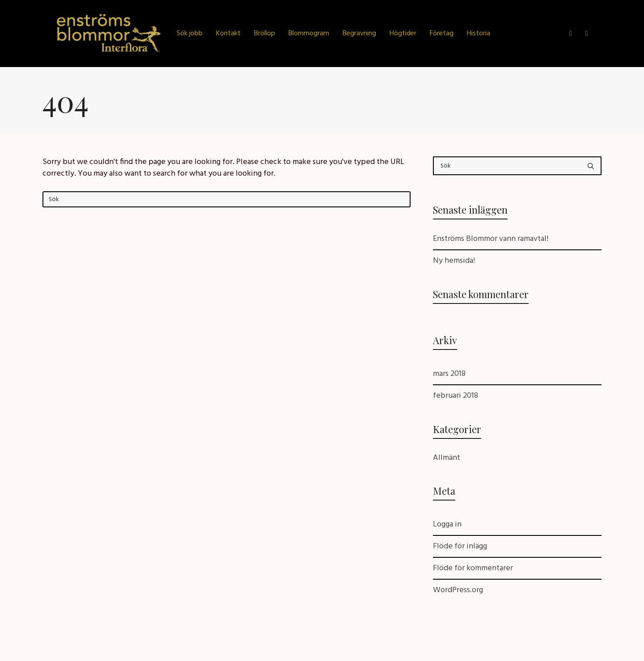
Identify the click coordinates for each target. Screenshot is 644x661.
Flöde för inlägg (460, 546)
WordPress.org (458, 590)
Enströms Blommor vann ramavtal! (491, 239)
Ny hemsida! (454, 261)
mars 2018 (449, 374)
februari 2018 (455, 396)
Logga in (447, 524)
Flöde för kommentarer (473, 568)
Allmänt (447, 458)
